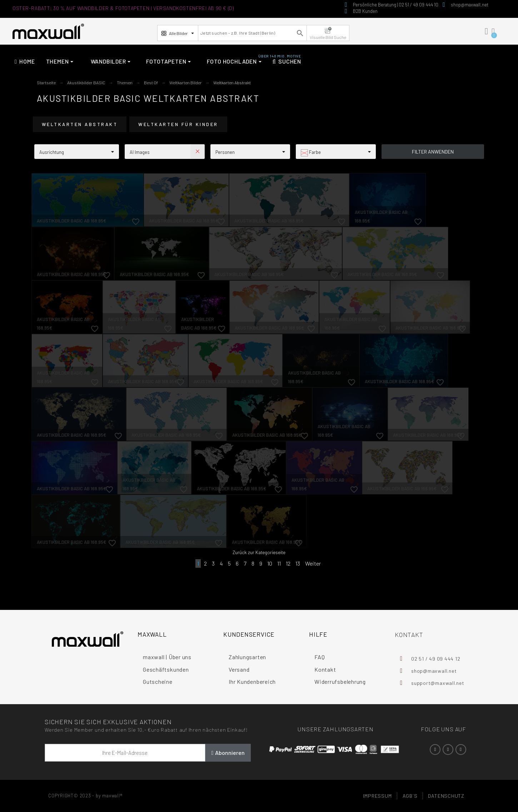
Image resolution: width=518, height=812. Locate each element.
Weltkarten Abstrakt (80, 124)
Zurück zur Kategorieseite (259, 552)
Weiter (313, 563)
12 (288, 563)
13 (298, 563)
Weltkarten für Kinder (178, 124)
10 (270, 563)
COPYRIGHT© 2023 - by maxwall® (85, 796)
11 (279, 563)
